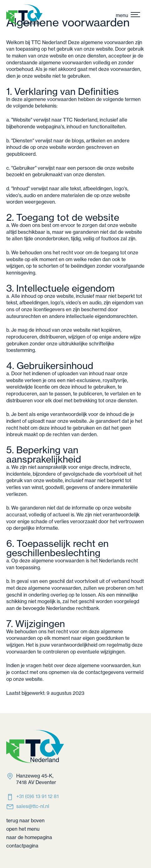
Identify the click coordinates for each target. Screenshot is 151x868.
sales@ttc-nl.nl (33, 806)
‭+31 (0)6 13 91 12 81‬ (37, 796)
